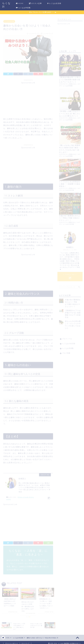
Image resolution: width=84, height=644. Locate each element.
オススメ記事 (35, 3)
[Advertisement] (28, 98)
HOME (20, 3)
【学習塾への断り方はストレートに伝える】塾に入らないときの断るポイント (70, 113)
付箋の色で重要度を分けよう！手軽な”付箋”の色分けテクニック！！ (70, 217)
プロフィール (67, 338)
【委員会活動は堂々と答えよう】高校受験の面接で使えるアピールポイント (70, 79)
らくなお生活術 (54, 3)
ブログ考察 (66, 352)
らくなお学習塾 (23, 8)
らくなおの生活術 (9, 21)
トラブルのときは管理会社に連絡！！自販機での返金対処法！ (70, 183)
